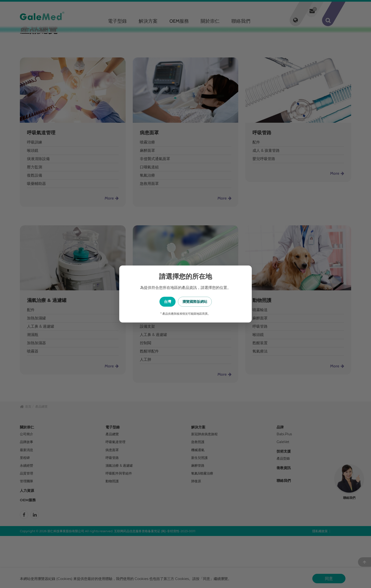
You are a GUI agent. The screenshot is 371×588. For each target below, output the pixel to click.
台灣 (162, 302)
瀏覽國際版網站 (209, 302)
